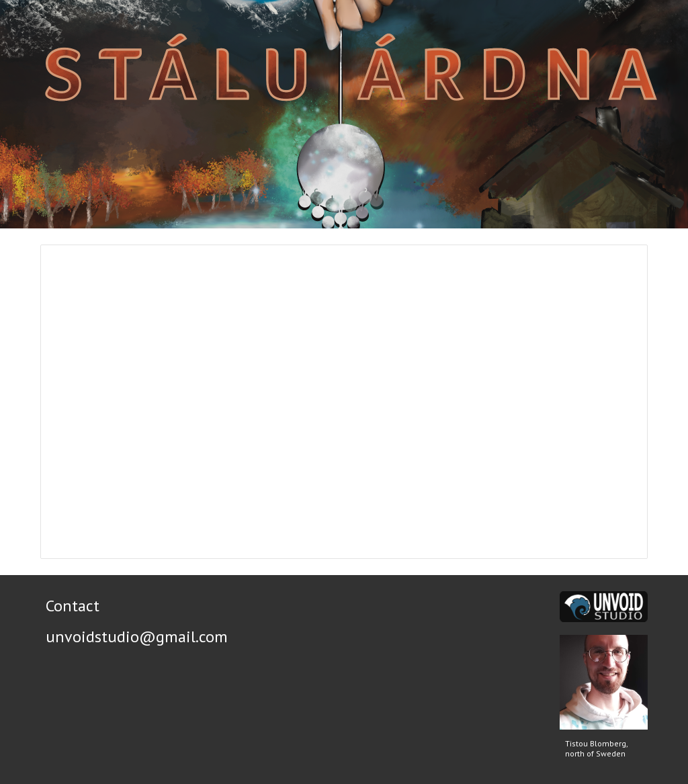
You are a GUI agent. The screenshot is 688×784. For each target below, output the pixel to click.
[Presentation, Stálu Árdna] (344, 402)
